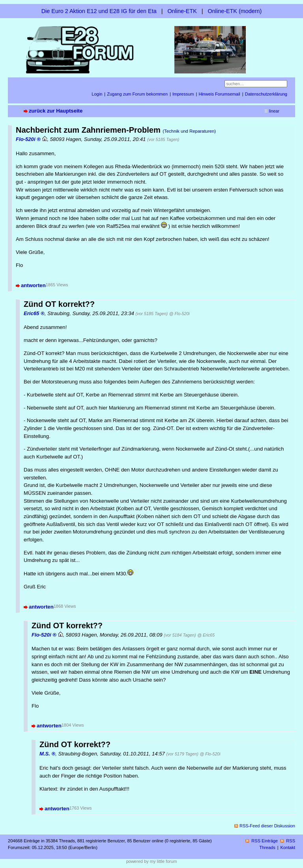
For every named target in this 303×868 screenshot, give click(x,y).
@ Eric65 (206, 635)
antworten (33, 285)
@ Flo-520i (180, 314)
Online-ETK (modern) (235, 11)
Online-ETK (182, 11)
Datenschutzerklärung (266, 94)
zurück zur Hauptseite (56, 111)
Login (97, 94)
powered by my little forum (152, 861)
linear (274, 111)
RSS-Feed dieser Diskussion (267, 826)
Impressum (183, 94)
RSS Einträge (265, 841)
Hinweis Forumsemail (219, 94)
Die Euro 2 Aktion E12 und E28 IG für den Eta (99, 11)
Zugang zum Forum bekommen (137, 94)
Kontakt (288, 847)
